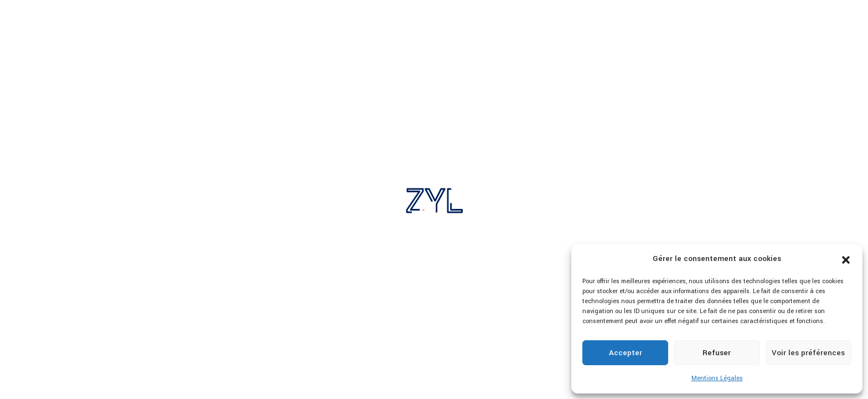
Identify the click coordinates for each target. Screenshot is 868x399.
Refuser (717, 353)
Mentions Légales (717, 378)
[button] (846, 259)
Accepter (626, 353)
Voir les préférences (808, 353)
